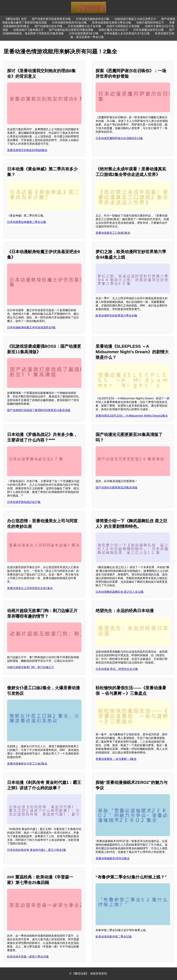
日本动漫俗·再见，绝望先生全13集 (117, 669)
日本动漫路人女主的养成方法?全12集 (127, 33)
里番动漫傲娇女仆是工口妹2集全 (27, 764)
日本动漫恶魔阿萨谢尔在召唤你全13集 (119, 138)
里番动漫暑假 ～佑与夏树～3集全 (116, 759)
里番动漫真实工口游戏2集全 (113, 233)
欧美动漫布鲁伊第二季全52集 (114, 937)
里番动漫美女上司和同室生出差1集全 (30, 588)
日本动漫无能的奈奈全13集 (93, 19)
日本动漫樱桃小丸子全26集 (85, 26)
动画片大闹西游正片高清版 (123, 26)
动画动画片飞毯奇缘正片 (28, 30)
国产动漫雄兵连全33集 (49, 26)
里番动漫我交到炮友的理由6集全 (27, 150)
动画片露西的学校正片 (150, 23)
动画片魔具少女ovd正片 (113, 30)
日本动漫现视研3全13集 (84, 33)
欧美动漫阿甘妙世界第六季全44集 (117, 316)
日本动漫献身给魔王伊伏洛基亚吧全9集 (31, 327)
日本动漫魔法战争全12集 (148, 30)
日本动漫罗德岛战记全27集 (24, 502)
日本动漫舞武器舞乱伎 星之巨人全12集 (120, 592)
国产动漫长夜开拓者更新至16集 (51, 19)
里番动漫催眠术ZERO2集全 (113, 858)
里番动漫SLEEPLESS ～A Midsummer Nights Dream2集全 (132, 416)
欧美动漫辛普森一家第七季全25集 (28, 957)
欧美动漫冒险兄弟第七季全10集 (112, 23)
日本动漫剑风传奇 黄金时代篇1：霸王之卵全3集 (37, 850)
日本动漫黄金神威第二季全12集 (27, 222)
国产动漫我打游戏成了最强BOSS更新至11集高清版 (39, 410)
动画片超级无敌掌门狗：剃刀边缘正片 (31, 667)
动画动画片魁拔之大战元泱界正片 (135, 19)
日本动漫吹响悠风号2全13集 (70, 23)
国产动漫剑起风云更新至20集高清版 (71, 30)
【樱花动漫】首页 (16, 19)
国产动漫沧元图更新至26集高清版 (117, 487)
